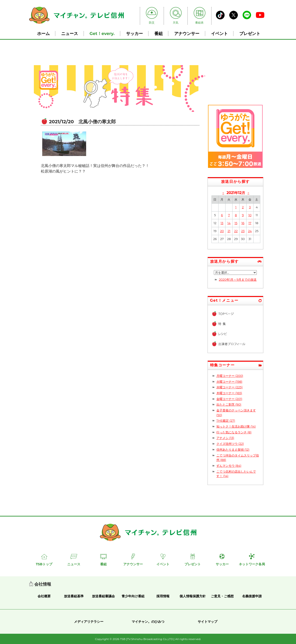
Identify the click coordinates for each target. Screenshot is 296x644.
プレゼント (250, 34)
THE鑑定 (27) (226, 421)
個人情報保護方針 (193, 596)
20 (222, 231)
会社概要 (44, 596)
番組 (159, 34)
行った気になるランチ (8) (234, 432)
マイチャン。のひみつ (148, 622)
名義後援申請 (252, 596)
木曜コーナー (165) (229, 393)
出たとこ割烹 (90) (229, 404)
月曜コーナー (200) (230, 376)
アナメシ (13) (225, 438)
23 (243, 231)
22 (236, 231)
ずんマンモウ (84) (229, 466)
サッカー (134, 34)
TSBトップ (44, 564)
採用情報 (163, 596)
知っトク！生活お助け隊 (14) (236, 426)
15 (236, 223)
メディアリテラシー (89, 622)
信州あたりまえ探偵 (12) (233, 449)
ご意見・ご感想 (222, 596)
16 (243, 223)
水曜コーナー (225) (229, 387)
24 (250, 231)
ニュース (70, 34)
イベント (219, 34)
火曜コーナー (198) (229, 382)
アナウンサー (187, 34)
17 (250, 223)
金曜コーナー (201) (229, 399)
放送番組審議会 (103, 596)
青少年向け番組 (133, 596)
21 (229, 231)
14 (229, 223)
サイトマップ (208, 622)
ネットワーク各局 (252, 564)
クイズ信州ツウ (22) (230, 444)
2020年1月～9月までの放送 (238, 280)
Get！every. (102, 34)
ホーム (43, 34)
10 (250, 215)
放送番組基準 (74, 596)
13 (222, 223)
